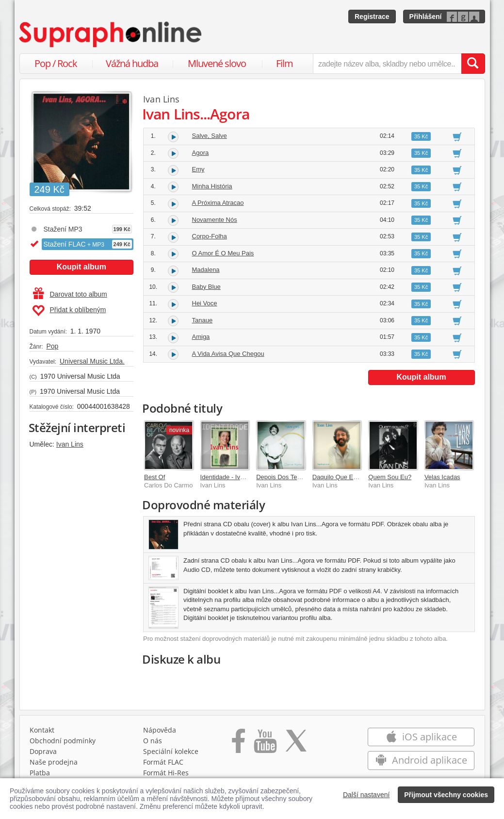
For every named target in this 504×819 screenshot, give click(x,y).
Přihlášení (426, 17)
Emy (198, 169)
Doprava (43, 751)
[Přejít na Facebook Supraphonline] (238, 744)
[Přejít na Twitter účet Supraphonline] (296, 744)
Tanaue (203, 320)
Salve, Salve (210, 136)
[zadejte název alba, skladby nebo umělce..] (387, 64)
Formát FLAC (163, 762)
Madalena (206, 270)
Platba (40, 773)
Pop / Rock (56, 63)
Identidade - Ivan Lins (230, 477)
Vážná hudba (132, 63)
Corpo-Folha (210, 236)
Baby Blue (206, 287)
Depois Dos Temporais (288, 477)
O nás (153, 741)
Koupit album (81, 267)
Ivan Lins (70, 444)
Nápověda (160, 730)
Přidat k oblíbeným (69, 311)
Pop (52, 346)
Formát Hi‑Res (166, 773)
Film (285, 63)
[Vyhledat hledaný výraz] (473, 64)
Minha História (212, 186)
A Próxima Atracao (218, 203)
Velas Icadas (442, 477)
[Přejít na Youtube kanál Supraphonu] (265, 744)
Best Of (154, 477)
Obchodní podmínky (63, 741)
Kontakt (42, 730)
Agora (201, 153)
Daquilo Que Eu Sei (340, 477)
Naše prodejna (54, 762)
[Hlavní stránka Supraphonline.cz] (111, 34)
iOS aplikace (421, 737)
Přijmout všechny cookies (446, 795)
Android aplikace (421, 760)
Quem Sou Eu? (390, 477)
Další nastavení (366, 795)
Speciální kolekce (171, 751)
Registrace (372, 17)
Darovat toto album (70, 294)
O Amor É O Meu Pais (223, 253)
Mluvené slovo (217, 63)
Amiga (201, 337)
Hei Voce (205, 303)
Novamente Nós (215, 220)
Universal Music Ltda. (92, 361)
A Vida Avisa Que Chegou (228, 354)
